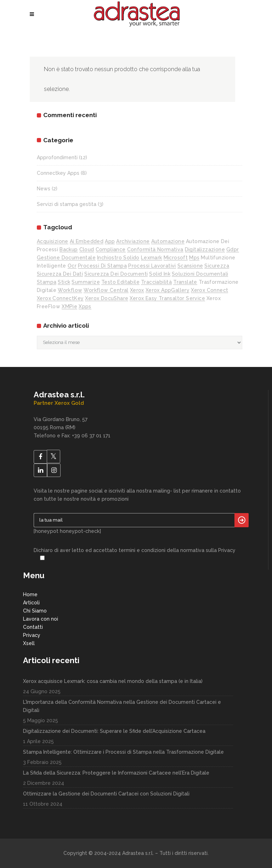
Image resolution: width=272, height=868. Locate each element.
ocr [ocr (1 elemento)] (72, 266)
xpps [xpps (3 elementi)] (85, 306)
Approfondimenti (57, 157)
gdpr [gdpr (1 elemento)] (233, 249)
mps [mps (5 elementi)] (194, 258)
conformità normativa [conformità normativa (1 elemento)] (155, 249)
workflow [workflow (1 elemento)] (70, 290)
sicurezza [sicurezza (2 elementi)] (217, 266)
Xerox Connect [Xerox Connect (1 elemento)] (209, 290)
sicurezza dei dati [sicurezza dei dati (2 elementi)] (60, 274)
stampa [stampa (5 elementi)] (47, 282)
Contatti (33, 627)
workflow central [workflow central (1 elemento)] (106, 290)
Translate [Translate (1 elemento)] (185, 282)
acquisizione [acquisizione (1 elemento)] (53, 241)
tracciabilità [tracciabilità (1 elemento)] (156, 282)
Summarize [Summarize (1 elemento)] (86, 282)
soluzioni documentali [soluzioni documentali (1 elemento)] (200, 274)
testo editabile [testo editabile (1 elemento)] (120, 282)
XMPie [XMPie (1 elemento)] (69, 306)
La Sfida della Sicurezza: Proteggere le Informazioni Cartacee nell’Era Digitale (116, 773)
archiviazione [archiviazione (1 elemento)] (133, 241)
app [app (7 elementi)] (110, 241)
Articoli (31, 603)
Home (30, 594)
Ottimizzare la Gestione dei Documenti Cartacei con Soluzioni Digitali (106, 794)
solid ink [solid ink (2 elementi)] (160, 274)
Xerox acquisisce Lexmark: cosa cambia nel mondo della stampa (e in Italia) (113, 681)
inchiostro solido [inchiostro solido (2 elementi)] (118, 258)
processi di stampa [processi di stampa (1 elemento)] (102, 266)
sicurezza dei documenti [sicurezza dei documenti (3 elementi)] (116, 274)
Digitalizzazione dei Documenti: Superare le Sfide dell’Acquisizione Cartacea (114, 731)
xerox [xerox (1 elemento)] (137, 290)
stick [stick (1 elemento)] (64, 282)
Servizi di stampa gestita (67, 204)
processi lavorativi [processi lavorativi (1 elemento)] (152, 266)
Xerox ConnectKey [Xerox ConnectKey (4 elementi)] (60, 298)
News (44, 189)
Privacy (32, 635)
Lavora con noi (41, 619)
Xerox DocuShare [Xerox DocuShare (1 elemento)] (107, 298)
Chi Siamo (35, 611)
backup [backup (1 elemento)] (69, 249)
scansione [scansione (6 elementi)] (190, 266)
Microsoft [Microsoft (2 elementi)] (176, 258)
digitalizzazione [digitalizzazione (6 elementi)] (205, 249)
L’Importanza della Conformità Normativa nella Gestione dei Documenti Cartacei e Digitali (122, 706)
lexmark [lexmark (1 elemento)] (152, 258)
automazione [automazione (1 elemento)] (168, 241)
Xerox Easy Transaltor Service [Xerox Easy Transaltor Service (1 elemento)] (167, 298)
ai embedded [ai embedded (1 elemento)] (87, 241)
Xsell (29, 643)
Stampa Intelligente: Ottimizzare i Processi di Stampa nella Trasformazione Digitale (123, 752)
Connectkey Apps (58, 173)
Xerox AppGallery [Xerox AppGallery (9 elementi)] (168, 290)
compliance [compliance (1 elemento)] (111, 249)
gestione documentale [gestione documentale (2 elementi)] (66, 258)
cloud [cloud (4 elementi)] (87, 249)
